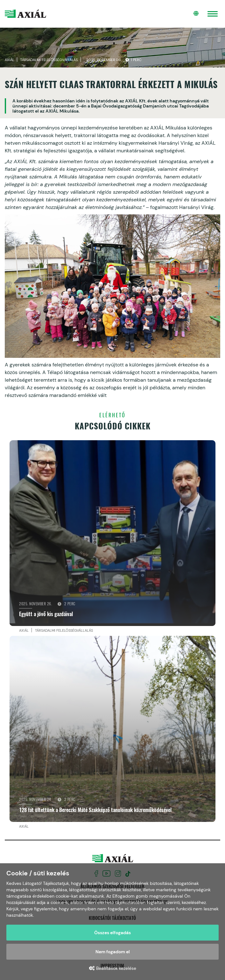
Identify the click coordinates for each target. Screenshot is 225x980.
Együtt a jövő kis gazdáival (46, 615)
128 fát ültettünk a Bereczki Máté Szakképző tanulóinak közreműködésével (95, 811)
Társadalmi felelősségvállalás (49, 61)
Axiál (9, 61)
